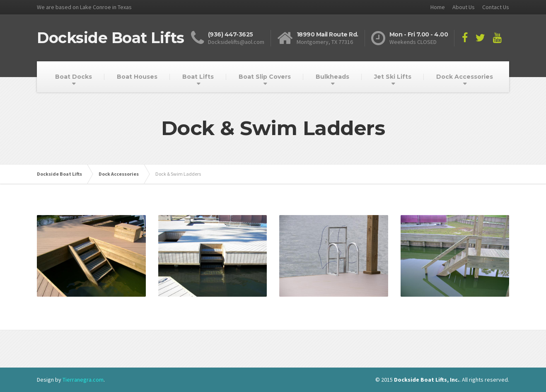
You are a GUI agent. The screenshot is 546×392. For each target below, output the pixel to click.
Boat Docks (74, 77)
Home (438, 7)
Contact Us (496, 7)
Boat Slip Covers (265, 77)
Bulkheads (332, 77)
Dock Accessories (465, 77)
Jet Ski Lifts (393, 77)
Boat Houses (137, 77)
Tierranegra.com (83, 380)
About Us (464, 7)
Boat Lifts (198, 77)
